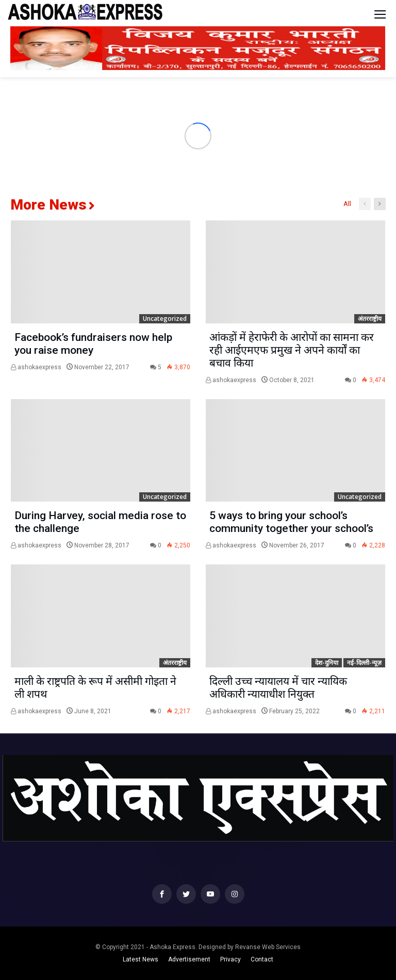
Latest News (141, 959)
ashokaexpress (36, 367)
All (347, 204)
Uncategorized (165, 319)
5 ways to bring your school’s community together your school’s (291, 522)
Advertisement (189, 959)
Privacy (230, 959)
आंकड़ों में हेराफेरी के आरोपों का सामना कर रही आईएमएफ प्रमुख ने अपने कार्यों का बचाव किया (292, 350)
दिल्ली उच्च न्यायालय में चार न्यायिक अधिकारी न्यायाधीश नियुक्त (278, 688)
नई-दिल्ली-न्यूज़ (364, 663)
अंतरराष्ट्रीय (370, 319)
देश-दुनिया (327, 663)
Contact (262, 959)
